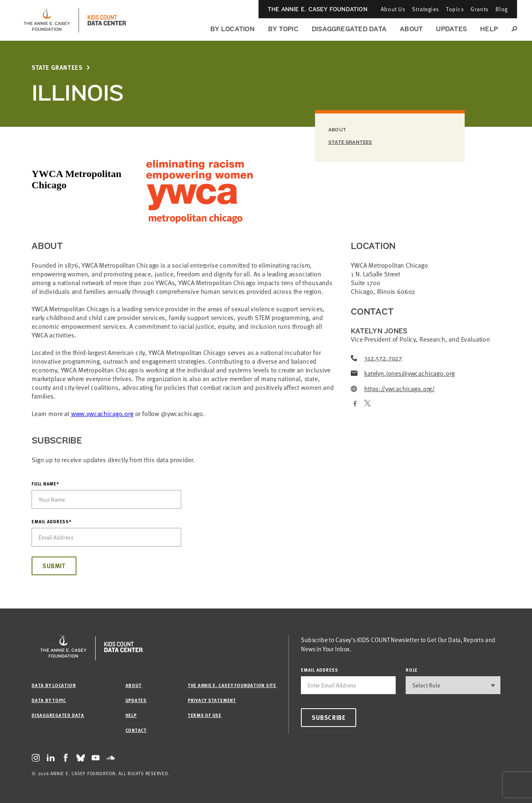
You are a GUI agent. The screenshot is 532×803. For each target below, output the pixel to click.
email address (320, 670)
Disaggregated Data (349, 29)
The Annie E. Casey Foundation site (232, 685)
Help (489, 29)
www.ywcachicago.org (102, 414)
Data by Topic (49, 700)
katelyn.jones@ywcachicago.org (403, 373)
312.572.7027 (376, 358)
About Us (393, 9)
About (411, 29)
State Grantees (57, 68)
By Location (233, 29)
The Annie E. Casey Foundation (318, 9)
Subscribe (329, 717)
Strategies (426, 9)
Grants (479, 9)
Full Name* (45, 484)
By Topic (283, 29)
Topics (455, 9)
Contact (136, 730)
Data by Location (54, 685)
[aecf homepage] (47, 20)
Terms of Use (205, 715)
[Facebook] (354, 404)
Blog (502, 9)
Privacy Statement (212, 700)
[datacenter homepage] (107, 20)
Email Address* (52, 522)
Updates (451, 29)
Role (412, 670)
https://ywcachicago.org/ (393, 389)
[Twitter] (367, 404)
